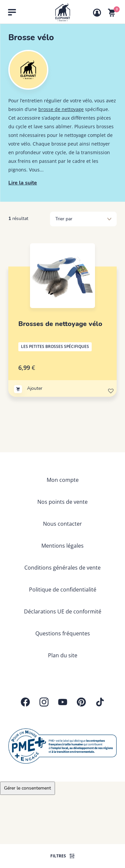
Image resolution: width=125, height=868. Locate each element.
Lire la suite (23, 183)
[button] (110, 390)
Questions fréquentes (63, 633)
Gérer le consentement (27, 788)
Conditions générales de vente (62, 568)
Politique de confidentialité (63, 590)
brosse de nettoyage (61, 109)
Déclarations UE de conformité (63, 611)
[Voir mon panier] (112, 13)
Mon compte (63, 480)
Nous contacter (62, 524)
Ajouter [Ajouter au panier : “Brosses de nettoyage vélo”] (35, 388)
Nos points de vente (62, 502)
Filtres (62, 856)
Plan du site (63, 655)
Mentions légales (62, 546)
